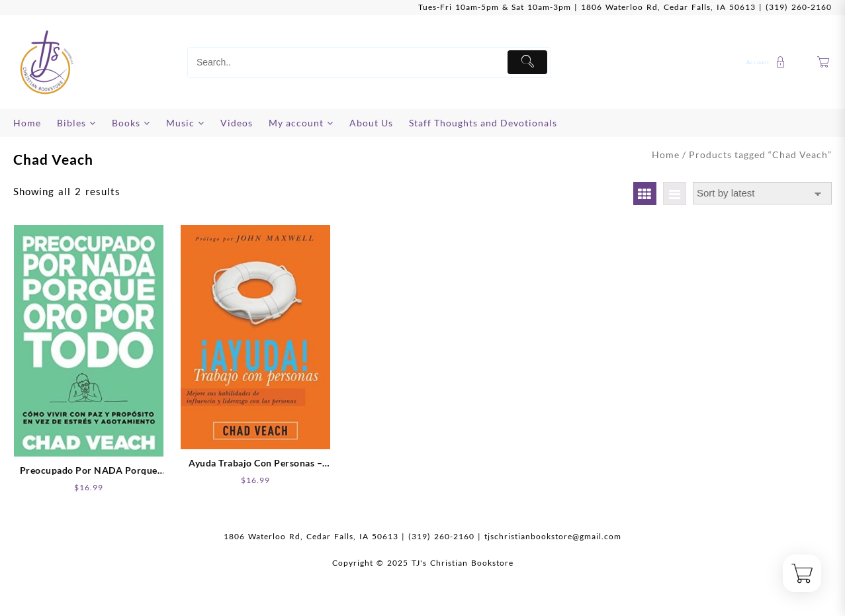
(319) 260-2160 (799, 7)
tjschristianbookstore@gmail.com (553, 536)
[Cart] (823, 63)
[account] (768, 62)
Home (666, 154)
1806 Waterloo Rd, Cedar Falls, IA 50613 (668, 7)
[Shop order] (762, 194)
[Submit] (528, 62)
